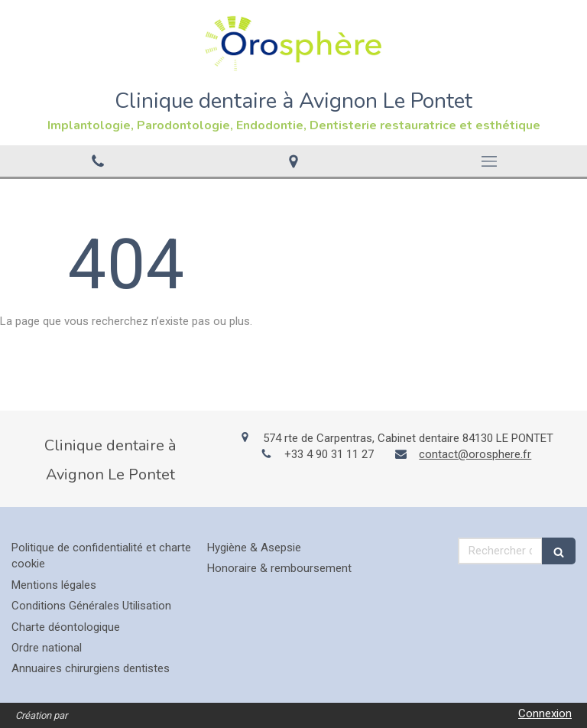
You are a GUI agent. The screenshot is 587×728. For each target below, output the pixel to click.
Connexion (545, 713)
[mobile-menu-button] (489, 161)
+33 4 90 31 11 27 (329, 454)
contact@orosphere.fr (475, 454)
